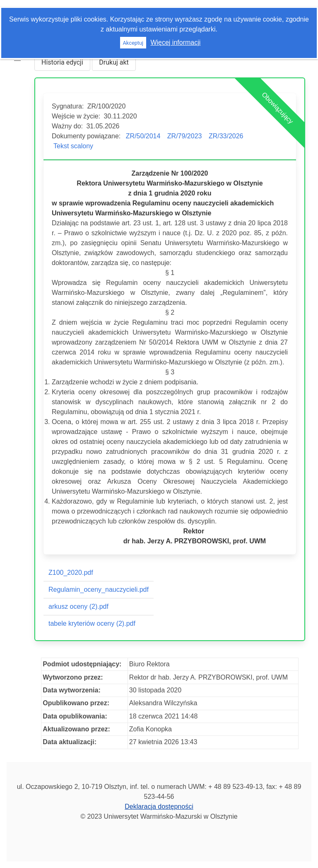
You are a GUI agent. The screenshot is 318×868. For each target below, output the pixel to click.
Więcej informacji (175, 42)
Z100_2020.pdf (71, 573)
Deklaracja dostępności (159, 807)
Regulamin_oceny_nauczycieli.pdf (99, 590)
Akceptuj (133, 43)
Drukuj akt (114, 62)
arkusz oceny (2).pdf (78, 606)
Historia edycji (62, 62)
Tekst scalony (73, 146)
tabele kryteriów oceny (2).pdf (92, 623)
